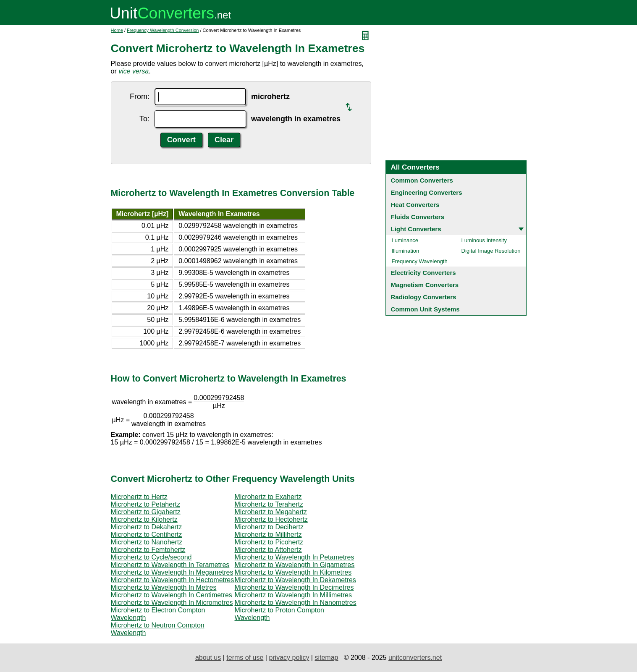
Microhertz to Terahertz (269, 504)
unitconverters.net (415, 658)
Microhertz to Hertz (139, 497)
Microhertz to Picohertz (269, 542)
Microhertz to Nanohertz (147, 542)
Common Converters (422, 180)
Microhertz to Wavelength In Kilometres (293, 572)
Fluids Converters (418, 217)
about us (208, 658)
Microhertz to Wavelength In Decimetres (294, 587)
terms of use (245, 658)
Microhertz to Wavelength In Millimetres (294, 595)
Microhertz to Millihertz (268, 535)
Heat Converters (415, 205)
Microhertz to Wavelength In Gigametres (295, 565)
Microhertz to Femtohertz (148, 550)
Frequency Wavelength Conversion (163, 30)
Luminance (405, 240)
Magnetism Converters (425, 285)
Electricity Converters (423, 273)
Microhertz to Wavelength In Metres (164, 587)
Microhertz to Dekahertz (147, 527)
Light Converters (416, 229)
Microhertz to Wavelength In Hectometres (173, 580)
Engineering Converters (427, 192)
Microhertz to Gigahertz (146, 512)
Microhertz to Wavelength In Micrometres (172, 603)
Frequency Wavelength (420, 261)
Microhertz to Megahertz (271, 512)
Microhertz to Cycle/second (151, 557)
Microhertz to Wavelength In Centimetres (172, 595)
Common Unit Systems (425, 309)
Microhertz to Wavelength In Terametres (170, 565)
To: (144, 119)
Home (117, 30)
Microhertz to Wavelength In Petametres (295, 557)
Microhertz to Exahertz (268, 497)
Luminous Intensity (484, 240)
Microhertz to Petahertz (145, 504)
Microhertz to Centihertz (147, 535)
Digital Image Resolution (491, 251)
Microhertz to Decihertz (269, 527)
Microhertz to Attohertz (268, 550)
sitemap (326, 658)
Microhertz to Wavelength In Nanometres (296, 603)
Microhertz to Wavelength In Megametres (172, 572)
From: (140, 97)
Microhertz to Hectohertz (271, 519)
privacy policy (289, 658)
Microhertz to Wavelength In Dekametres (295, 580)
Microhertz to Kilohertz (144, 519)
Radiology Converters (424, 297)
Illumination (406, 251)
